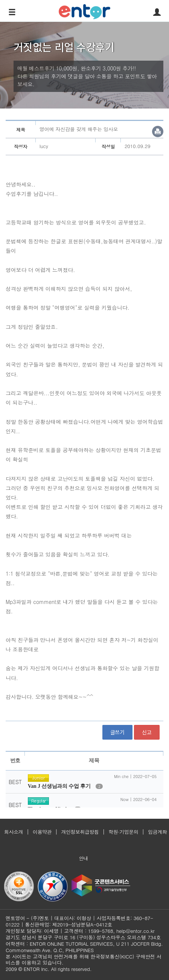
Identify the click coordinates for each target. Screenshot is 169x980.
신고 (147, 732)
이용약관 (42, 832)
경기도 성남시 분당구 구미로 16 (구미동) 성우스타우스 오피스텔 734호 (83, 937)
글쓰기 (117, 732)
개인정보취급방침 (80, 832)
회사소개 (14, 832)
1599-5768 (101, 931)
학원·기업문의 (123, 832)
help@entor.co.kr (135, 931)
